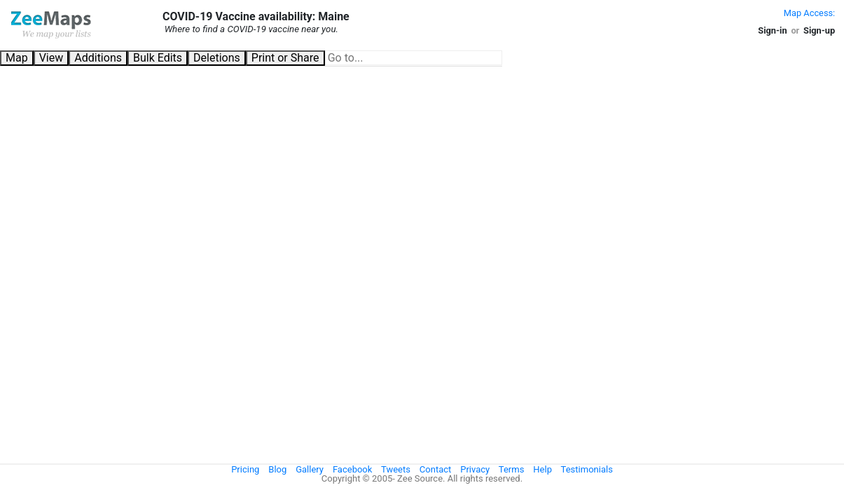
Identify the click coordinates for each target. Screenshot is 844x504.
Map (17, 58)
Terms (512, 469)
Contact (435, 469)
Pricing (245, 469)
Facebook (352, 469)
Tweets (396, 469)
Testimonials (587, 469)
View (51, 58)
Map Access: (809, 13)
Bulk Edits (158, 58)
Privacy (475, 469)
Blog (277, 469)
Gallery (310, 469)
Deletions (217, 58)
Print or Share (285, 58)
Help (542, 469)
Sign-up (819, 30)
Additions (98, 58)
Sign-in (772, 30)
